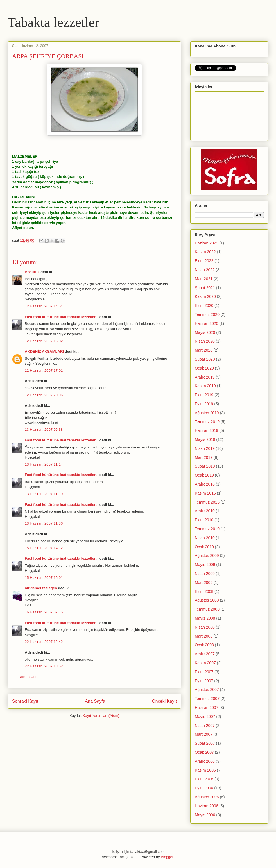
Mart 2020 (204, 350)
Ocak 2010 (204, 547)
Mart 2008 (204, 636)
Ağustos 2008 (207, 600)
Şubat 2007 (205, 743)
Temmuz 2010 (207, 529)
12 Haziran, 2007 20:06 (44, 395)
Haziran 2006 (206, 806)
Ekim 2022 (204, 261)
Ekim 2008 (204, 591)
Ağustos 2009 (207, 556)
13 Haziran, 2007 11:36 (44, 523)
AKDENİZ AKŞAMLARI (44, 351)
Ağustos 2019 (207, 413)
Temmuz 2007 (207, 699)
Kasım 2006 (205, 770)
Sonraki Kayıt (25, 701)
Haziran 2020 (206, 323)
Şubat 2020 (205, 359)
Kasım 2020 (205, 296)
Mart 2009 (204, 583)
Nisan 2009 (205, 574)
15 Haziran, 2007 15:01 (44, 578)
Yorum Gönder (31, 677)
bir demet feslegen (41, 588)
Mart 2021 (204, 279)
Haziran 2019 (206, 430)
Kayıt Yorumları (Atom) (101, 716)
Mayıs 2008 (205, 618)
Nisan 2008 (205, 627)
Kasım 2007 (205, 663)
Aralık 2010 (205, 511)
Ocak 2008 (204, 645)
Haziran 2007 (206, 708)
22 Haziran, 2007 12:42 (44, 642)
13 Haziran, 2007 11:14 (44, 464)
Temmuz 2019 (207, 422)
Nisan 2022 (205, 270)
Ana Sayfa (95, 701)
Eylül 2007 (204, 681)
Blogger (167, 857)
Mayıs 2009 (205, 565)
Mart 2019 (204, 457)
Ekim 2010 (204, 520)
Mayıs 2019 (205, 439)
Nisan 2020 (205, 341)
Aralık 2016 (205, 484)
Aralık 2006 (205, 761)
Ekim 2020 (204, 305)
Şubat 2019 (205, 466)
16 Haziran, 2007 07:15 (44, 612)
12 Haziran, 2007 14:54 (44, 306)
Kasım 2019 (205, 386)
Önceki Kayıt (164, 701)
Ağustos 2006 (207, 797)
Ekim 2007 (204, 672)
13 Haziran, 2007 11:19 (44, 494)
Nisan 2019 (205, 448)
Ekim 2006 (204, 779)
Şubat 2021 (205, 288)
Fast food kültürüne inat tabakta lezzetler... (62, 317)
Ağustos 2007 (207, 690)
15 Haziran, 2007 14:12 (44, 548)
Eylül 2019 (204, 404)
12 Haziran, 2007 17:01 (44, 370)
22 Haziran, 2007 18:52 (44, 666)
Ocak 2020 (204, 368)
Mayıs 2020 (205, 332)
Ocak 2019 (204, 475)
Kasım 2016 (205, 493)
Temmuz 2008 (207, 609)
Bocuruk (32, 272)
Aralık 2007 (205, 654)
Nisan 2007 (205, 726)
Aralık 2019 (205, 377)
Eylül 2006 (204, 788)
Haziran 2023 (206, 243)
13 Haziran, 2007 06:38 (44, 430)
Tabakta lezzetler (53, 22)
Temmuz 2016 (207, 502)
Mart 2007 (204, 734)
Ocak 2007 (204, 752)
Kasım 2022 (205, 252)
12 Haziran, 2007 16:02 (44, 341)
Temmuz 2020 (207, 314)
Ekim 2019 (204, 395)
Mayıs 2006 (205, 815)
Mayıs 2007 (205, 717)
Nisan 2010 (205, 538)
